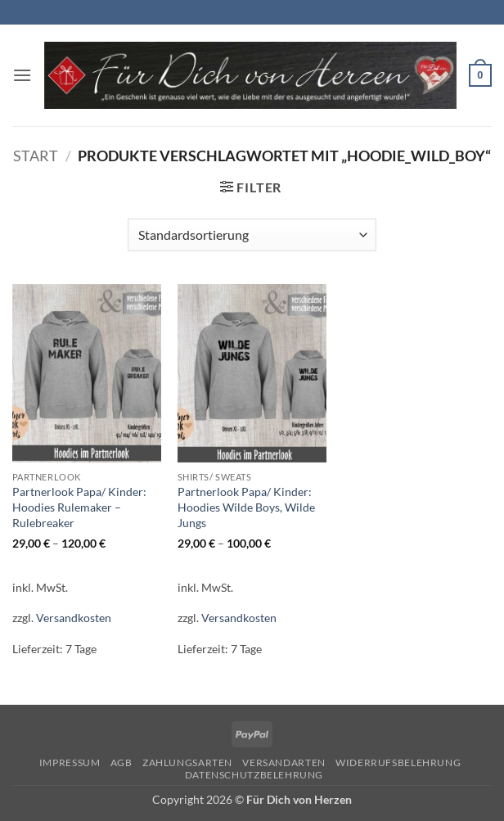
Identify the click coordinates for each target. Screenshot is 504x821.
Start (36, 156)
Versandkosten (74, 618)
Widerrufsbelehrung (398, 762)
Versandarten (283, 762)
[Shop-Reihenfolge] (252, 235)
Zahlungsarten (187, 762)
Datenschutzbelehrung (254, 775)
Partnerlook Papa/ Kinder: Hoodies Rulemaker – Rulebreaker (79, 507)
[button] (22, 75)
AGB (122, 762)
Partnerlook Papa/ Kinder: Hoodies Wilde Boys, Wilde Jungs (246, 507)
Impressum (70, 762)
